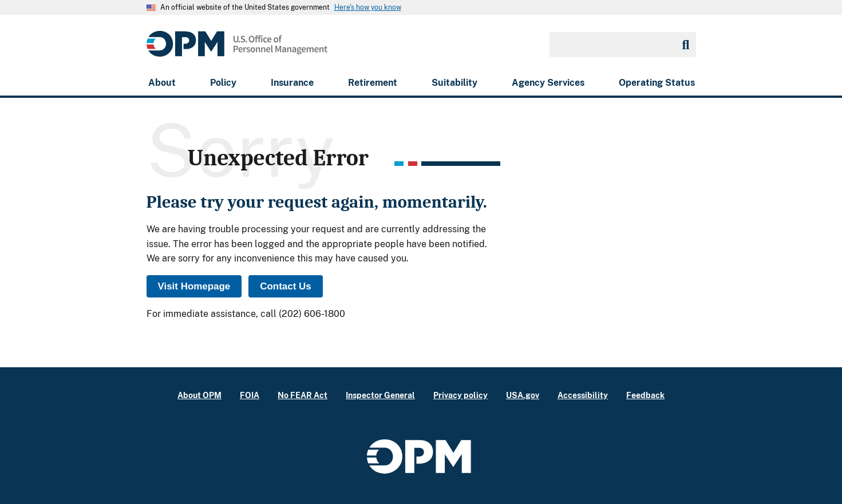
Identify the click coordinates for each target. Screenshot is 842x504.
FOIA (250, 395)
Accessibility (583, 395)
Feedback (645, 395)
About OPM (199, 395)
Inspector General (380, 395)
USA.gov (523, 395)
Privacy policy (460, 395)
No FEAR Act (303, 395)
